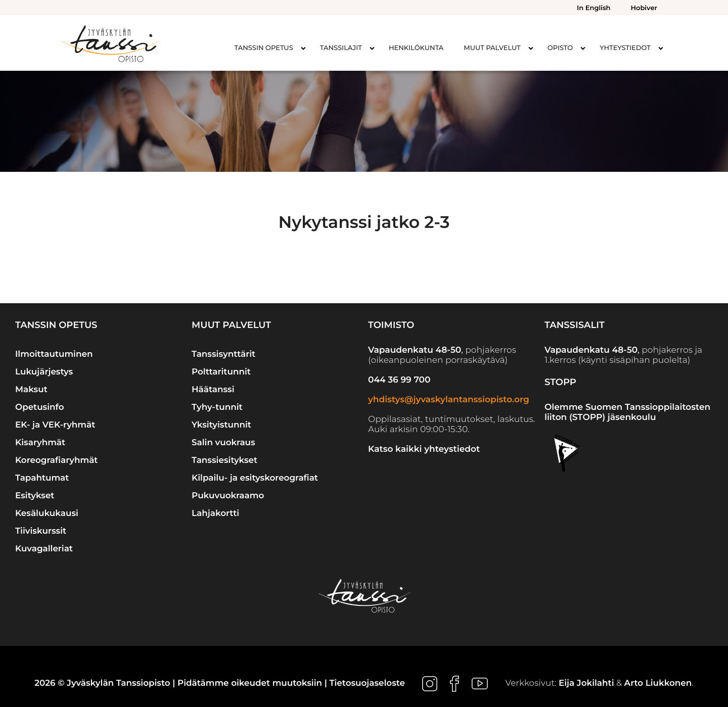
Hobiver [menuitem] (644, 8)
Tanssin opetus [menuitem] (264, 48)
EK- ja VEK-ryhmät (55, 425)
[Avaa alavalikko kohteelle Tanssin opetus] (303, 48)
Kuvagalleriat (44, 549)
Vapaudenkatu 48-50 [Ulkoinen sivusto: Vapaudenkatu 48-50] (415, 350)
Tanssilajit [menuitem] (341, 48)
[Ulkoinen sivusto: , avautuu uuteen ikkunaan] (431, 684)
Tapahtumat (42, 478)
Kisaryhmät (40, 443)
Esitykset (35, 496)
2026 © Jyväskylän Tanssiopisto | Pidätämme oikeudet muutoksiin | (182, 684)
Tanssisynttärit (223, 354)
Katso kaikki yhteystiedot (424, 449)
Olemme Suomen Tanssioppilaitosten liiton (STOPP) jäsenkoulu (627, 412)
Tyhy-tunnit (217, 407)
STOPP (560, 382)
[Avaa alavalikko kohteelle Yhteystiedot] (661, 48)
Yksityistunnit (221, 425)
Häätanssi (213, 390)
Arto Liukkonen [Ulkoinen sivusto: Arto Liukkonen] (658, 684)
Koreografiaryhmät (56, 460)
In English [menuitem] (594, 8)
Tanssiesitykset (224, 460)
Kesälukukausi (47, 513)
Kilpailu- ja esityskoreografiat (255, 478)
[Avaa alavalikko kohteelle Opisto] (583, 48)
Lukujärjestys (44, 372)
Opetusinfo (40, 407)
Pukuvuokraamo (228, 496)
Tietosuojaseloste (367, 684)
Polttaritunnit (221, 372)
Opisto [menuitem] (560, 48)
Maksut (31, 390)
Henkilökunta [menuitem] (416, 48)
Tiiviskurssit (41, 531)
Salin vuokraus (223, 443)
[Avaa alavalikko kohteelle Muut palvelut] (531, 48)
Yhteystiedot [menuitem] (625, 48)
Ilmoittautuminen (54, 354)
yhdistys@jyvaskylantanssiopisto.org (449, 400)
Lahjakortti (215, 513)
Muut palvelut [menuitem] (492, 48)
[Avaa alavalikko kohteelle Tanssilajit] (372, 48)
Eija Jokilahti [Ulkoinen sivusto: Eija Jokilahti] (586, 684)
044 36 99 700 (399, 380)
